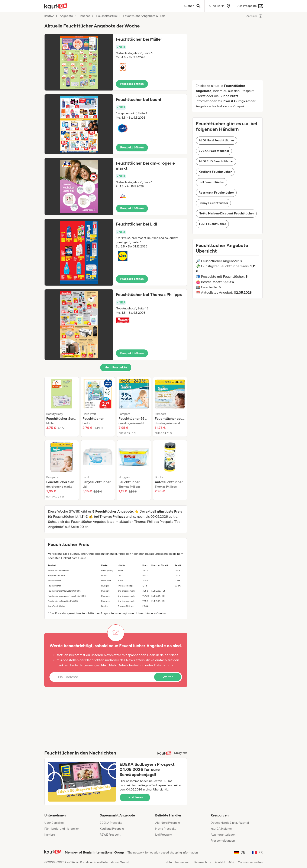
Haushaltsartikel (107, 16)
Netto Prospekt (165, 829)
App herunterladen (223, 835)
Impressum (183, 862)
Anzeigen (255, 16)
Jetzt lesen (135, 797)
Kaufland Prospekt (112, 829)
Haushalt (84, 16)
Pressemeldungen (223, 841)
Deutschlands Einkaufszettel (230, 823)
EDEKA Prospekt (111, 823)
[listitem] (62, 407)
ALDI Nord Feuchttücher (216, 140)
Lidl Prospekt (164, 835)
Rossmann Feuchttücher (216, 193)
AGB (231, 862)
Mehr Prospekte (116, 367)
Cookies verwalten (250, 862)
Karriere (50, 835)
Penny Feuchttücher (213, 203)
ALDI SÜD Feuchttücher (216, 161)
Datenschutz (164, 665)
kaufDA (49, 16)
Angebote (66, 16)
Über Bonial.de (54, 823)
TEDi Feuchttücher (212, 224)
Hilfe (169, 862)
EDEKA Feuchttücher (214, 151)
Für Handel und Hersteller (62, 829)
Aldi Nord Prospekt (168, 823)
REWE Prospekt (110, 835)
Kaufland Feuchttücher (215, 172)
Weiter (168, 677)
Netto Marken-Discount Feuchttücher (226, 213)
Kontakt (220, 862)
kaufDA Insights (221, 829)
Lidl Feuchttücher (212, 182)
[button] (116, 62)
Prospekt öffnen (132, 84)
